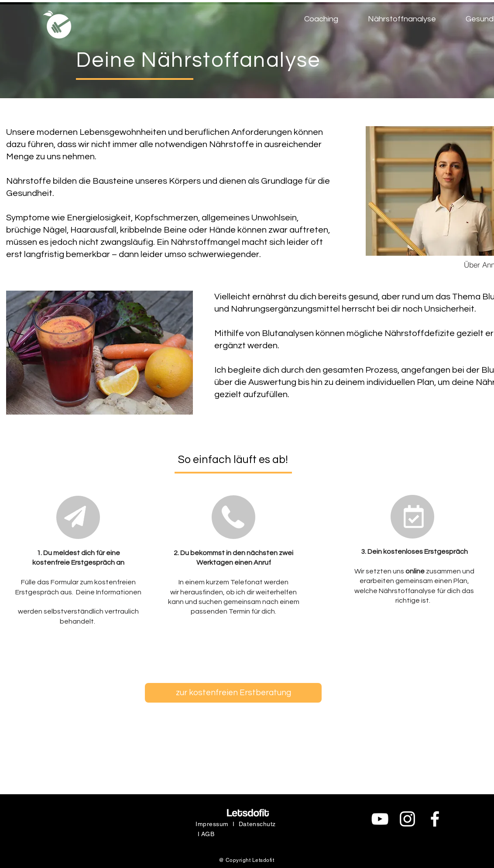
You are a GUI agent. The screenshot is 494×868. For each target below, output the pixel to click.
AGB (208, 834)
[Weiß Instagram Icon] (407, 819)
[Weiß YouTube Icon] (380, 819)
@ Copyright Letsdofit (246, 860)
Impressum (212, 824)
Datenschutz (257, 824)
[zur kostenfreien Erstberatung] (233, 693)
